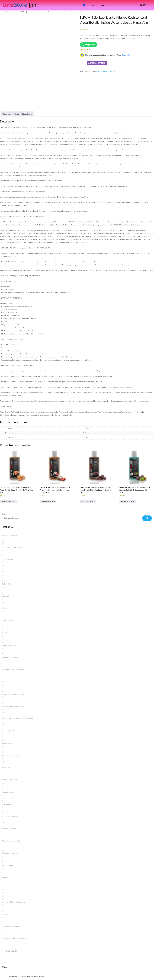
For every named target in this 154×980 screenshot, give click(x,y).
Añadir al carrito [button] (8, 501)
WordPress (41, 976)
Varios (5, 967)
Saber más (126, 55)
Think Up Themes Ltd (22, 976)
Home (93, 5)
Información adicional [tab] (24, 114)
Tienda (103, 5)
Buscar (5, 514)
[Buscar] (147, 518)
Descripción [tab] (8, 114)
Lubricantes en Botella (12, 12)
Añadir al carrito (97, 63)
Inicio (2, 12)
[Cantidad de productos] (83, 63)
